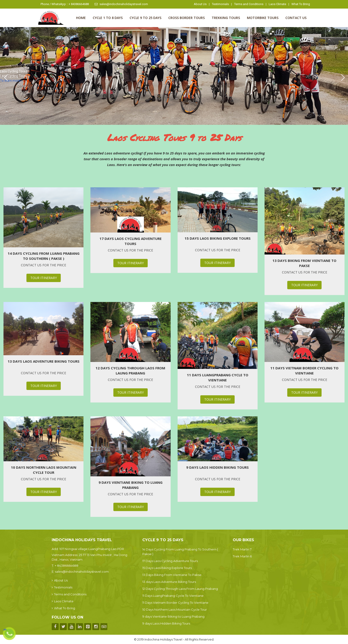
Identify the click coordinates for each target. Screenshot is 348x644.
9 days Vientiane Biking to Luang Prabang (131, 485)
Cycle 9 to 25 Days (145, 18)
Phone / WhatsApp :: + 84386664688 (65, 4)
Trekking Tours (226, 18)
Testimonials (220, 4)
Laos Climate (277, 4)
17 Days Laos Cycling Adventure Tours (131, 241)
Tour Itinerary (44, 278)
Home (81, 18)
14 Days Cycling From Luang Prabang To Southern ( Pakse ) (44, 256)
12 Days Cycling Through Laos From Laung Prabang (130, 371)
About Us (200, 4)
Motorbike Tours (263, 18)
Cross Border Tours (187, 18)
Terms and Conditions (249, 4)
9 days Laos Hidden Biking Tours (217, 467)
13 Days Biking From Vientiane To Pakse (304, 263)
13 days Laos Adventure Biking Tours (44, 361)
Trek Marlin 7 (242, 549)
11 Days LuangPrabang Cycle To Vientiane (218, 377)
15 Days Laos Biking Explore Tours (218, 238)
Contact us (296, 18)
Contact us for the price (43, 265)
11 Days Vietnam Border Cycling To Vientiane (304, 371)
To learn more (11, 81)
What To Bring (301, 4)
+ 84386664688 (67, 565)
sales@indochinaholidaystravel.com (121, 4)
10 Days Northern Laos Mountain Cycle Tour (44, 470)
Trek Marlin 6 (242, 556)
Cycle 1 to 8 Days (108, 18)
